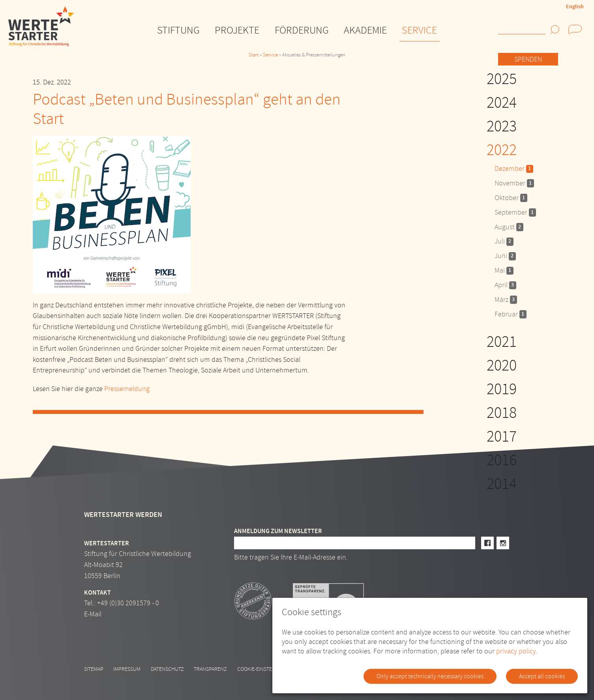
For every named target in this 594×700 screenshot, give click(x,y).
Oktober (511, 198)
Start (254, 55)
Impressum (127, 669)
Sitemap (94, 669)
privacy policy (516, 651)
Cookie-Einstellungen (266, 669)
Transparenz (210, 669)
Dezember (514, 169)
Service (270, 55)
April (505, 285)
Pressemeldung (127, 389)
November (514, 183)
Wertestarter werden (123, 515)
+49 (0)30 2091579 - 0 (128, 603)
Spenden (528, 59)
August (509, 227)
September (515, 212)
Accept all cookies (542, 676)
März (506, 300)
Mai (504, 270)
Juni (505, 256)
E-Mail (93, 614)
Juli (504, 241)
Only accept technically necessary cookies (430, 676)
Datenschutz (167, 669)
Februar (511, 314)
